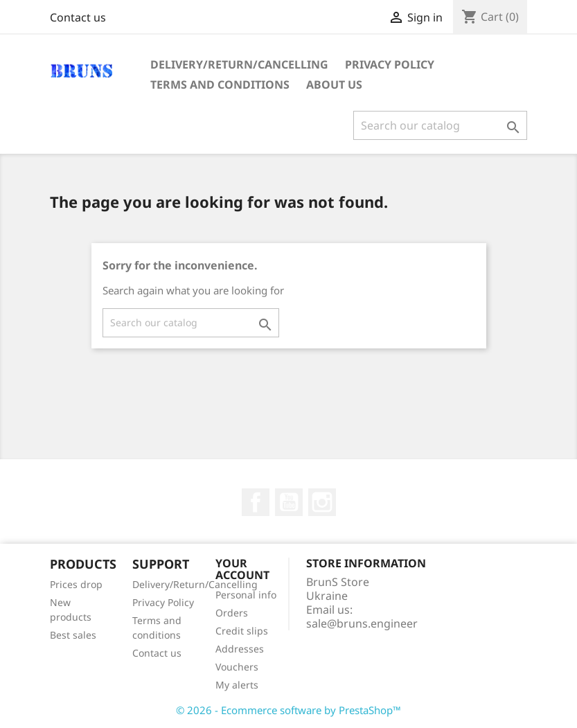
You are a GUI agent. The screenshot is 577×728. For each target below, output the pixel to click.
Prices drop (76, 584)
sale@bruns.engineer (362, 623)
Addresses (240, 649)
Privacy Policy (390, 64)
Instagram (322, 502)
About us (334, 85)
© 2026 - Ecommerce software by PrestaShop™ (288, 710)
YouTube (289, 502)
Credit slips (242, 631)
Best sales (73, 635)
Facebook (256, 502)
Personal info (246, 595)
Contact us (78, 17)
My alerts (237, 685)
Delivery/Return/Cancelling (239, 64)
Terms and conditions (220, 85)
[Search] (440, 125)
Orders (232, 613)
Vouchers (237, 667)
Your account (242, 569)
